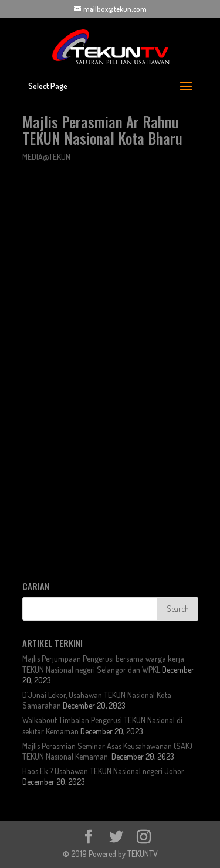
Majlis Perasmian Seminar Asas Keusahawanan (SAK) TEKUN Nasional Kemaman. (107, 751)
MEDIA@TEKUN (46, 157)
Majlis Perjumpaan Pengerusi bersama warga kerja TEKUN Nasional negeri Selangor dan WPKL (103, 664)
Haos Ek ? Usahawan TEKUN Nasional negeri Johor (103, 771)
